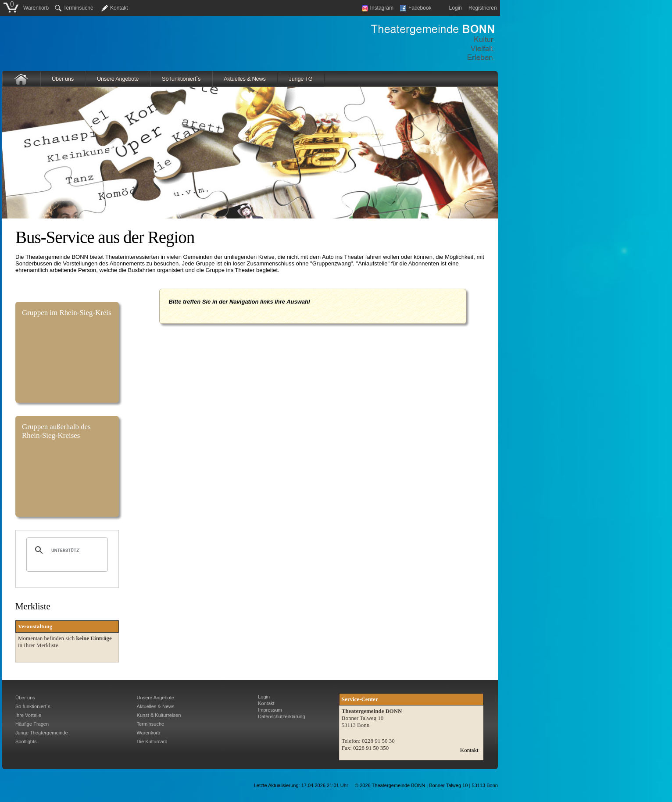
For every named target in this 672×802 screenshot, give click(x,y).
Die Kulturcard (152, 741)
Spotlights (26, 741)
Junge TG (301, 79)
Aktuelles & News (245, 79)
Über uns (63, 79)
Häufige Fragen (32, 724)
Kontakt (119, 8)
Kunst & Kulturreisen (159, 715)
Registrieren (483, 8)
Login (456, 8)
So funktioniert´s (181, 79)
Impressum (270, 710)
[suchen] (66, 550)
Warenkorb (36, 8)
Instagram (378, 8)
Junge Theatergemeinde (42, 733)
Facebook (416, 8)
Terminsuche (74, 8)
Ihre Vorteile (28, 715)
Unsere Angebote (118, 79)
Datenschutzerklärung (281, 716)
